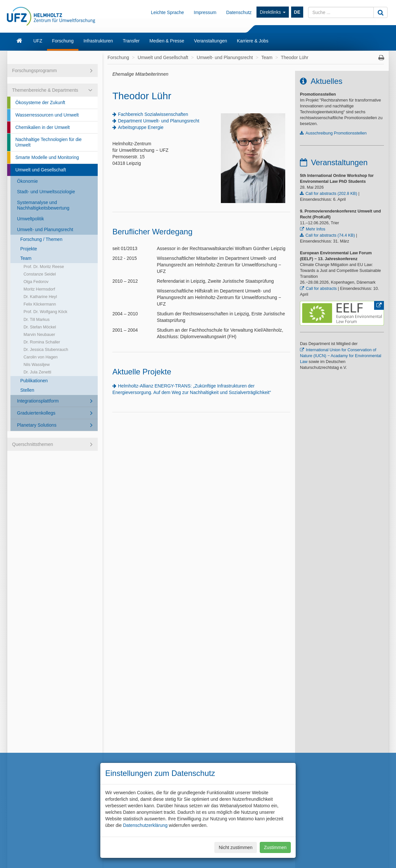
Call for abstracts (321, 289)
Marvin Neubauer (39, 335)
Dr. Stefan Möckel (40, 327)
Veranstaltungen (211, 41)
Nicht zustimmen (235, 847)
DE (297, 12)
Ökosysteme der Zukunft (40, 103)
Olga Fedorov (36, 282)
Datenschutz (239, 12)
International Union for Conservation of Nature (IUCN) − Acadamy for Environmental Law (341, 356)
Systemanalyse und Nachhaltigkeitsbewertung (43, 205)
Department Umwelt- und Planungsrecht (159, 121)
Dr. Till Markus (37, 320)
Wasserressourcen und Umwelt (47, 115)
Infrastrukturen (98, 41)
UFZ (38, 41)
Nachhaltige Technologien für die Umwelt (49, 142)
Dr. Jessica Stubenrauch (46, 350)
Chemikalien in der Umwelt (43, 127)
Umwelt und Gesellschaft (41, 170)
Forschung (63, 41)
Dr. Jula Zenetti (37, 372)
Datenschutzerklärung (145, 825)
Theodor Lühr (295, 57)
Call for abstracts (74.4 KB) (330, 235)
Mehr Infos (316, 229)
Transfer (131, 41)
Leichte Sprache (167, 12)
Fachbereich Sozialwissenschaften (153, 114)
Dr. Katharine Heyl (40, 297)
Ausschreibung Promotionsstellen (336, 133)
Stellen (27, 390)
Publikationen (34, 381)
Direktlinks (272, 12)
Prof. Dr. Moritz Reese (44, 267)
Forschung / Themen (41, 239)
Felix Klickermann (40, 304)
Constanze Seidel (40, 274)
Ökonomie (27, 181)
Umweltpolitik (30, 219)
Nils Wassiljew (37, 365)
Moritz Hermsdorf (39, 289)
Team (26, 258)
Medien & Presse (167, 41)
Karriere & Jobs (253, 41)
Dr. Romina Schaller (42, 342)
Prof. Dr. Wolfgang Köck (45, 312)
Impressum (205, 12)
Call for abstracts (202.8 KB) (331, 194)
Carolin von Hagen (41, 357)
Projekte (29, 249)
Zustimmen (275, 847)
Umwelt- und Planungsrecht (45, 229)
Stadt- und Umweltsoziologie (46, 192)
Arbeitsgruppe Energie (141, 127)
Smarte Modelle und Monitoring (47, 157)
